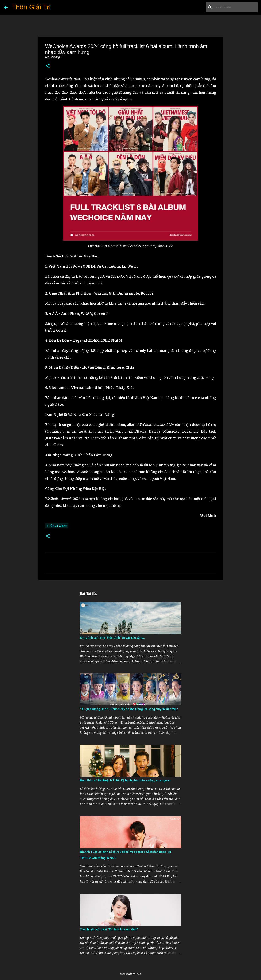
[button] (48, 66)
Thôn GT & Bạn (57, 526)
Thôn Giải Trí (31, 7)
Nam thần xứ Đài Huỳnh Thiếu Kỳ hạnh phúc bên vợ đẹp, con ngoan (125, 780)
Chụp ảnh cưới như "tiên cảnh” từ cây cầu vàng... (113, 638)
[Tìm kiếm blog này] (235, 7)
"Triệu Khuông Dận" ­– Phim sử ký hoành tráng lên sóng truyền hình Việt (129, 709)
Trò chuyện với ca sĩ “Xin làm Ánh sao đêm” (109, 929)
